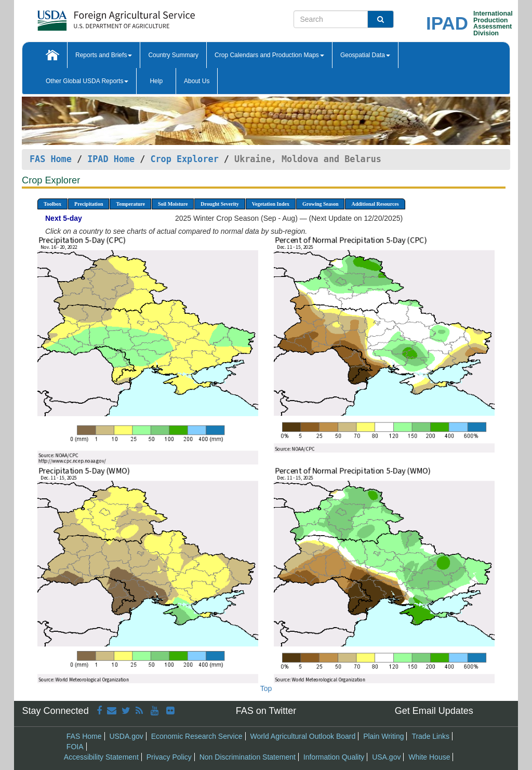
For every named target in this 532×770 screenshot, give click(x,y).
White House (429, 757)
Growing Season (321, 204)
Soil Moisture (173, 204)
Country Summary (173, 55)
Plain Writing (383, 736)
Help (156, 81)
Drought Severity (220, 204)
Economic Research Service (197, 736)
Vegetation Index (271, 204)
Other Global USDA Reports (87, 81)
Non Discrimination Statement (248, 757)
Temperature (130, 204)
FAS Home (51, 159)
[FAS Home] (90, 17)
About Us (197, 81)
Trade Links (430, 736)
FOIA (75, 747)
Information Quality (334, 757)
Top (266, 688)
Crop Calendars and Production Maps (269, 55)
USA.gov (386, 757)
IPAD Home (111, 159)
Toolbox (52, 204)
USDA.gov (126, 736)
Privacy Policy (169, 757)
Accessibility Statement (101, 757)
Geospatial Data (365, 55)
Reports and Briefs (104, 55)
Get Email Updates (434, 711)
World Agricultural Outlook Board (303, 736)
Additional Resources (375, 204)
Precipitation (89, 204)
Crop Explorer (184, 159)
